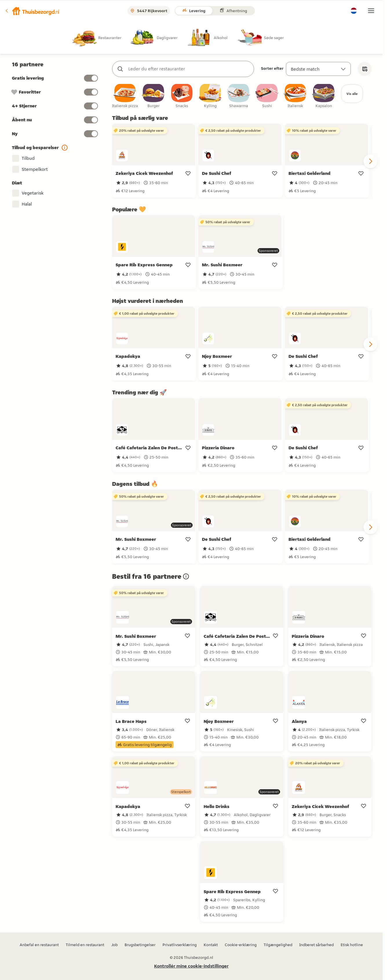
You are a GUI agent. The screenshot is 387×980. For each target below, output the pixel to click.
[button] (32, 11)
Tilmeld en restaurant (85, 945)
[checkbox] (125, 97)
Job (114, 945)
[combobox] (189, 69)
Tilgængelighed (278, 945)
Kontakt (211, 945)
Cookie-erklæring (241, 945)
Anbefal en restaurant (39, 945)
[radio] (101, 37)
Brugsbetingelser (140, 945)
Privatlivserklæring (180, 945)
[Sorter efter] (318, 69)
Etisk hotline (352, 945)
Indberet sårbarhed (316, 945)
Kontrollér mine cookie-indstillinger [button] (191, 966)
